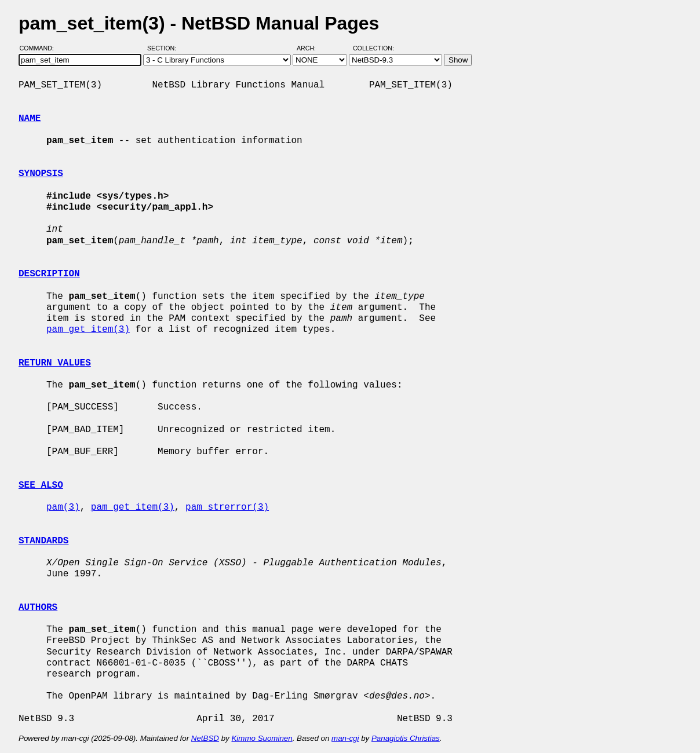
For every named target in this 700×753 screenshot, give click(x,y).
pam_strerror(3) (227, 507)
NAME (30, 119)
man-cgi (345, 738)
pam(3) (63, 507)
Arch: (311, 48)
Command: (40, 48)
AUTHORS (38, 608)
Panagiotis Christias (406, 738)
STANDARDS (43, 541)
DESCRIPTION (49, 274)
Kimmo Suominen (262, 738)
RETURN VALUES (55, 363)
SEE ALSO (41, 485)
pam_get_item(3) (88, 330)
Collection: (373, 48)
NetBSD (205, 738)
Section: (164, 48)
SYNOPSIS (41, 174)
